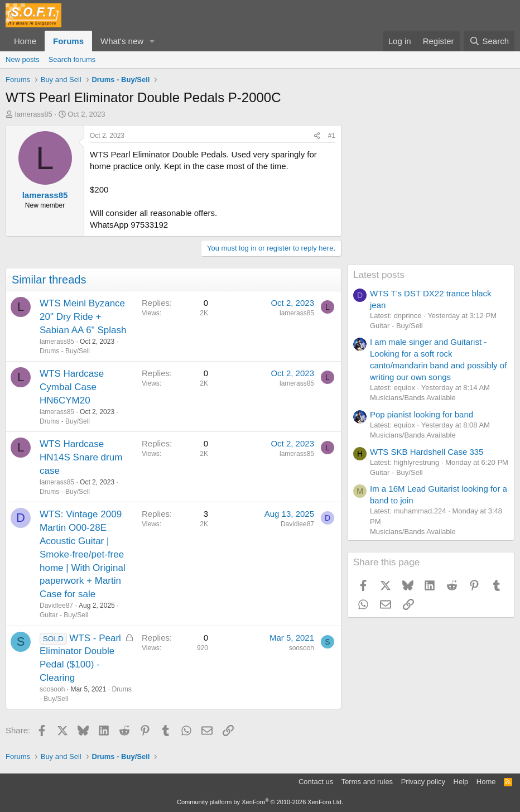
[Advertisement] (431, 195)
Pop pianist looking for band (422, 414)
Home (25, 41)
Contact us (316, 782)
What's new (122, 41)
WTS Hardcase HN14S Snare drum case (81, 457)
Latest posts (379, 275)
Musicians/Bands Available (413, 398)
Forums (68, 41)
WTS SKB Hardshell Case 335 (427, 452)
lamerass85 (34, 114)
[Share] (317, 136)
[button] (152, 41)
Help (461, 782)
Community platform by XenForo (260, 802)
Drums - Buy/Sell (65, 351)
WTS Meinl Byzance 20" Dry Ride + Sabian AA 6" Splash (83, 317)
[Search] (489, 41)
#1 (332, 136)
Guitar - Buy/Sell (64, 615)
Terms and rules (367, 782)
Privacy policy (423, 782)
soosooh (52, 689)
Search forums (72, 59)
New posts (23, 59)
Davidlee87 (56, 606)
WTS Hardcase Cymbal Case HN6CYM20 (72, 387)
